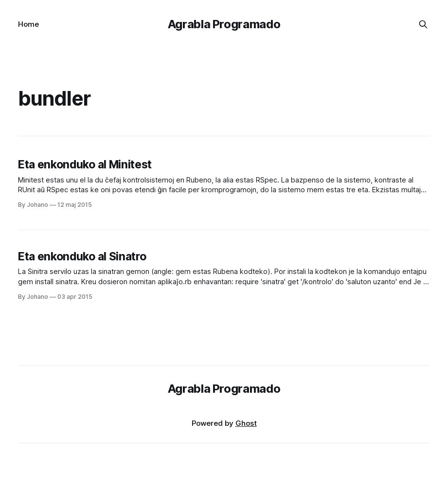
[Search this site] (423, 24)
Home (28, 24)
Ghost (246, 423)
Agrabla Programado (224, 24)
